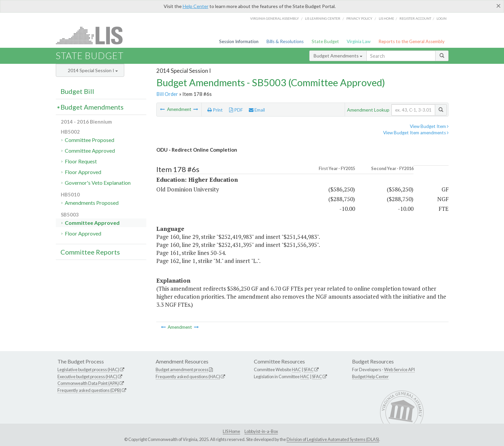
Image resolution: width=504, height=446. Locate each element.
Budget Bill (77, 91)
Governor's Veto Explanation (98, 183)
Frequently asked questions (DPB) (89, 390)
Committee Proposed (90, 140)
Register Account (415, 18)
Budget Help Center (370, 377)
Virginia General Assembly (275, 18)
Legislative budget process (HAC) (88, 369)
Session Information (239, 41)
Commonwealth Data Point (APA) (88, 383)
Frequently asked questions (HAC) (188, 377)
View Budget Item (429, 126)
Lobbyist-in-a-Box (261, 431)
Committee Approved (90, 151)
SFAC (309, 369)
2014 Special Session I (93, 70)
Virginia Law (359, 41)
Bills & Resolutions (285, 41)
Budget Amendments (338, 56)
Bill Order (167, 94)
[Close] (498, 6)
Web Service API (399, 369)
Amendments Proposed (92, 203)
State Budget (325, 41)
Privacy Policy (359, 18)
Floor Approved (83, 172)
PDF (236, 110)
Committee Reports (90, 252)
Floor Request (81, 161)
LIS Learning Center (323, 18)
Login (442, 18)
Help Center (196, 6)
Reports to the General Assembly (411, 41)
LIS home (386, 18)
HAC (296, 369)
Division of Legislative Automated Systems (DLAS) (333, 439)
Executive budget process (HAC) (87, 377)
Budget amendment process (182, 369)
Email (257, 110)
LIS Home (231, 431)
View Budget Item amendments (416, 133)
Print (215, 110)
